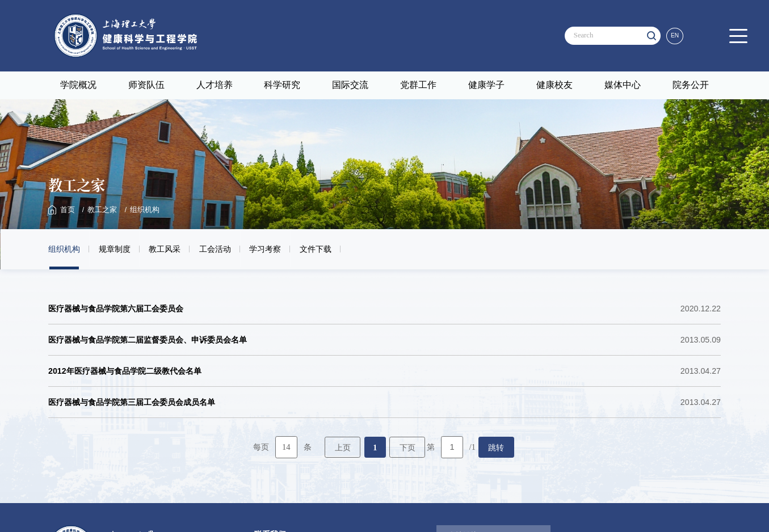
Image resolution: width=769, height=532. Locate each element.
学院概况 (78, 85)
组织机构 (140, 210)
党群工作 (418, 85)
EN (676, 35)
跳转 (496, 446)
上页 (343, 446)
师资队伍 (146, 85)
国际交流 (350, 85)
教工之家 (100, 210)
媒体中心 (623, 85)
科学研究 (282, 85)
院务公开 (691, 85)
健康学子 (486, 85)
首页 (67, 210)
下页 (407, 446)
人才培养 (215, 85)
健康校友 (554, 85)
